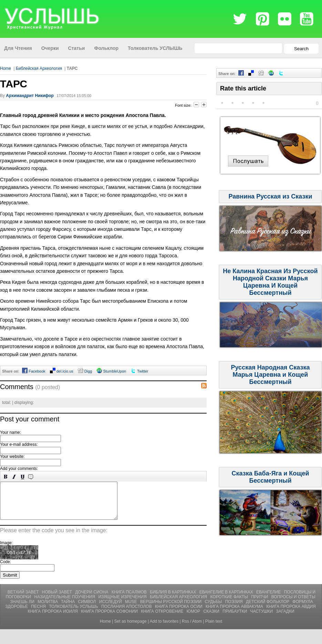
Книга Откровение (163, 619)
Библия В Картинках (174, 599)
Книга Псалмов (130, 599)
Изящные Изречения (123, 604)
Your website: (12, 457)
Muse (132, 609)
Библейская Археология (39, 68)
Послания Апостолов (127, 614)
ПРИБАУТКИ (235, 619)
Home (6, 68)
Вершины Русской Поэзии (171, 609)
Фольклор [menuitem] (106, 48)
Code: (6, 569)
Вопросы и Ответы (293, 604)
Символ (88, 609)
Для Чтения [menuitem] (18, 48)
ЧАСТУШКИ (262, 619)
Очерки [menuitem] (50, 48)
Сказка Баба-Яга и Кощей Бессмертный (270, 477)
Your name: (11, 432)
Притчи (260, 604)
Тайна (69, 609)
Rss (185, 629)
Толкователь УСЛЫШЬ (74, 614)
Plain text (214, 629)
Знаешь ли (23, 609)
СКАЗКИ (212, 619)
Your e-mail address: (19, 444)
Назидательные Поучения (65, 604)
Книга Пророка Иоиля (53, 619)
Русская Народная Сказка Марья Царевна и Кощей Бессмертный (271, 375)
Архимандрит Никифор (30, 96)
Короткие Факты (230, 604)
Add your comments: (19, 469)
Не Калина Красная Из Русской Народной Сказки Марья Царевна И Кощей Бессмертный (270, 282)
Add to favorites (164, 629)
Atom (197, 629)
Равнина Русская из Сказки (270, 196)
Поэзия (235, 609)
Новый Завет (58, 599)
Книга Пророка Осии (179, 614)
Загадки (285, 619)
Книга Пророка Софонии (110, 619)
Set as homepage (131, 629)
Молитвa (48, 609)
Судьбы (214, 609)
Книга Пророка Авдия (291, 614)
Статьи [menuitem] (77, 48)
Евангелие (269, 599)
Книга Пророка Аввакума (235, 614)
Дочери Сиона (92, 599)
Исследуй (111, 609)
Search (301, 49)
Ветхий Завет (24, 599)
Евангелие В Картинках (227, 599)
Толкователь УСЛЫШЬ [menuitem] (155, 48)
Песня (39, 614)
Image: (6, 550)
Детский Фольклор (268, 609)
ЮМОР (194, 619)
